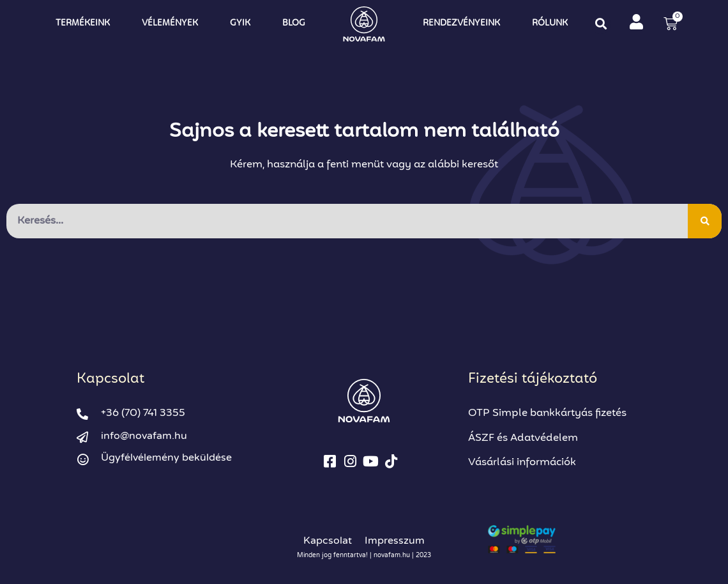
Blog (294, 23)
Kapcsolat (328, 541)
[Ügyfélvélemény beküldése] (82, 459)
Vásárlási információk (522, 463)
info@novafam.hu (144, 436)
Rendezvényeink (461, 23)
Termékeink (83, 23)
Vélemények (170, 23)
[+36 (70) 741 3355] (82, 414)
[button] (601, 23)
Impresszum (395, 541)
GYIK (240, 23)
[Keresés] (705, 221)
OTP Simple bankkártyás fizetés (547, 413)
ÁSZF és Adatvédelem (523, 438)
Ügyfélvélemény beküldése (166, 457)
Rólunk (550, 23)
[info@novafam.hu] (82, 437)
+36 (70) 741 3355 (143, 413)
